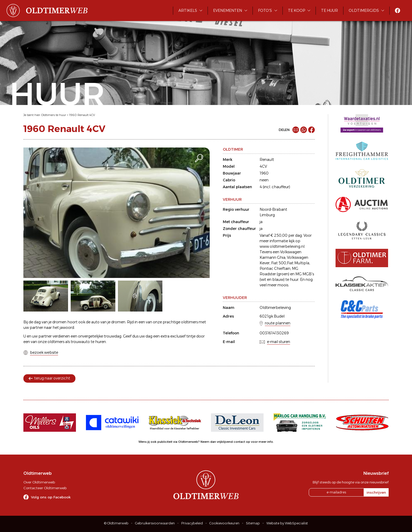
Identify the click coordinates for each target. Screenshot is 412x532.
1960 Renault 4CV (82, 115)
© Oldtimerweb (116, 523)
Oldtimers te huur (54, 115)
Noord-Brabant (273, 209)
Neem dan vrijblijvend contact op (225, 442)
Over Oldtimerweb (39, 482)
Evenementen (228, 10)
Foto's (265, 10)
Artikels (188, 10)
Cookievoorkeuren (224, 523)
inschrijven (376, 492)
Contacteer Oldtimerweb (45, 488)
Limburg (267, 215)
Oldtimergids (364, 10)
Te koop (297, 10)
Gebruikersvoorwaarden (155, 523)
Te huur (329, 10)
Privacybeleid (192, 523)
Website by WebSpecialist (287, 523)
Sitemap (253, 523)
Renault (267, 160)
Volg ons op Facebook (51, 497)
